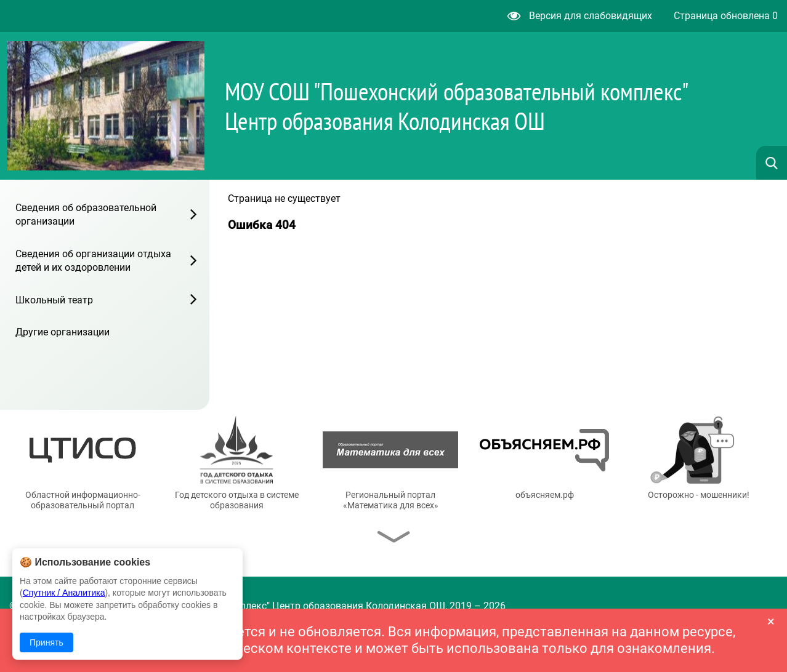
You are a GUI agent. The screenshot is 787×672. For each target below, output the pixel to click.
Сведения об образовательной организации (86, 214)
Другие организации (63, 332)
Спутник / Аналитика (64, 593)
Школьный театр (54, 300)
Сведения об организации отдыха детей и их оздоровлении (93, 261)
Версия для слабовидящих (580, 16)
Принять (46, 642)
